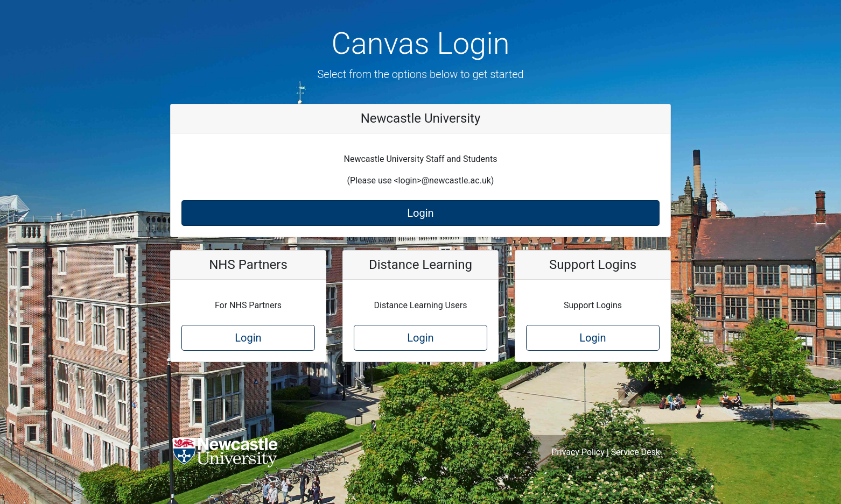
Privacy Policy (578, 452)
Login (420, 213)
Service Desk (636, 452)
